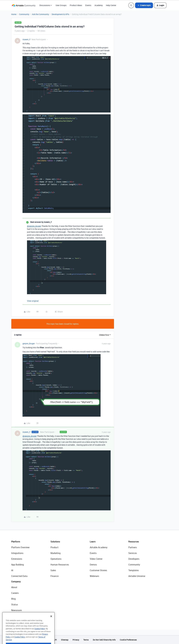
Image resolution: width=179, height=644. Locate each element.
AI (12, 570)
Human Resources (60, 565)
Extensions (17, 559)
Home (14, 14)
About (14, 587)
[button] (144, 5)
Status (15, 604)
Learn (93, 542)
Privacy (76, 640)
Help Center (111, 5)
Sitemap (65, 640)
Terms (86, 640)
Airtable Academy (99, 547)
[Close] (51, 620)
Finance (54, 576)
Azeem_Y (27, 39)
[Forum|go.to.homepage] (24, 5)
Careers (15, 593)
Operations (56, 559)
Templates (134, 570)
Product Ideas (76, 5)
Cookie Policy (40, 632)
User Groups (61, 5)
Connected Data (19, 576)
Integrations (17, 553)
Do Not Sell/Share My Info (104, 640)
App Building (17, 565)
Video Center (96, 559)
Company (16, 582)
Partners (133, 547)
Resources (134, 542)
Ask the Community (40, 14)
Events (88, 5)
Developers (134, 559)
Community (24, 14)
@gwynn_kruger (34, 226)
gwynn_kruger (29, 343)
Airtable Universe (137, 576)
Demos (93, 565)
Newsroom (17, 610)
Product (54, 547)
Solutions (55, 542)
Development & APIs (60, 14)
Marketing (56, 553)
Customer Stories (98, 570)
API (55, 640)
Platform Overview (20, 547)
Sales (53, 570)
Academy (99, 5)
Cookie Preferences (128, 640)
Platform (16, 542)
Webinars (94, 576)
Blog (13, 599)
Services (133, 553)
